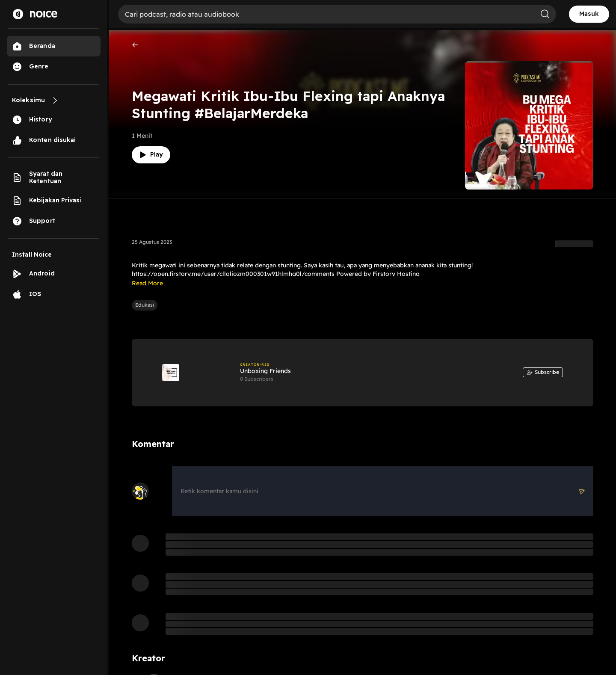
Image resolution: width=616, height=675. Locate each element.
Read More (147, 283)
